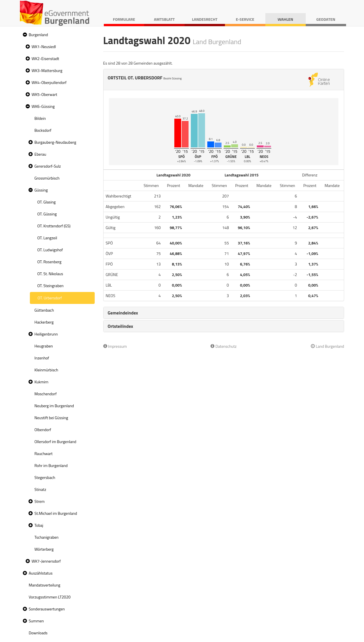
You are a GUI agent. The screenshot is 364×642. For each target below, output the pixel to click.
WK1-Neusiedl (44, 47)
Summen (36, 621)
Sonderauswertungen (47, 609)
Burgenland (38, 35)
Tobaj (39, 525)
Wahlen (285, 19)
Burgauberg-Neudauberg (55, 142)
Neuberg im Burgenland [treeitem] (54, 406)
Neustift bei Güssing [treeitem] (51, 418)
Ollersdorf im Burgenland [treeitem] (55, 442)
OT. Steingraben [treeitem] (50, 286)
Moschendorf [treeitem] (45, 394)
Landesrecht (205, 19)
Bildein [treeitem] (40, 118)
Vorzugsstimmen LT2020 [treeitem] (50, 597)
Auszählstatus (41, 573)
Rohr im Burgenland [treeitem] (51, 465)
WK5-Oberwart (44, 94)
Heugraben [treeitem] (44, 346)
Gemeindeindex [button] (123, 313)
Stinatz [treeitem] (40, 489)
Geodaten (326, 19)
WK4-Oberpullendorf (49, 82)
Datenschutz (223, 346)
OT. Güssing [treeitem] (47, 214)
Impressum (115, 346)
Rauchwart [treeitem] (44, 453)
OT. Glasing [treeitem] (46, 202)
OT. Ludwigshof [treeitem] (50, 250)
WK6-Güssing (43, 106)
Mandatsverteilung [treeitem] (45, 585)
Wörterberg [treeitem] (44, 549)
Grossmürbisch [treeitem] (47, 178)
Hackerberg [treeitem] (44, 322)
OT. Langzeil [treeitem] (47, 238)
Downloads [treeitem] (38, 633)
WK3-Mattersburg (47, 70)
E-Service (245, 19)
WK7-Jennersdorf (46, 561)
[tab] (224, 313)
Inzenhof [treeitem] (42, 358)
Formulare (124, 19)
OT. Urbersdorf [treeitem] (50, 298)
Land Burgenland (327, 346)
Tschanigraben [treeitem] (46, 537)
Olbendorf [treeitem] (43, 430)
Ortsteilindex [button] (121, 326)
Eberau (40, 154)
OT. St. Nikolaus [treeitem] (50, 274)
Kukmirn (41, 382)
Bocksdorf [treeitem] (43, 130)
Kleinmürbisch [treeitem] (46, 370)
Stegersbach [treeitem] (45, 477)
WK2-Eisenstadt (45, 58)
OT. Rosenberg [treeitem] (49, 262)
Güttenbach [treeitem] (44, 310)
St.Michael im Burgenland (56, 513)
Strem (40, 501)
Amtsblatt (164, 19)
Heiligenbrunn (46, 334)
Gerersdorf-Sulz (48, 166)
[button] (24, 35)
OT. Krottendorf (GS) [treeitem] (54, 226)
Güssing (41, 190)
